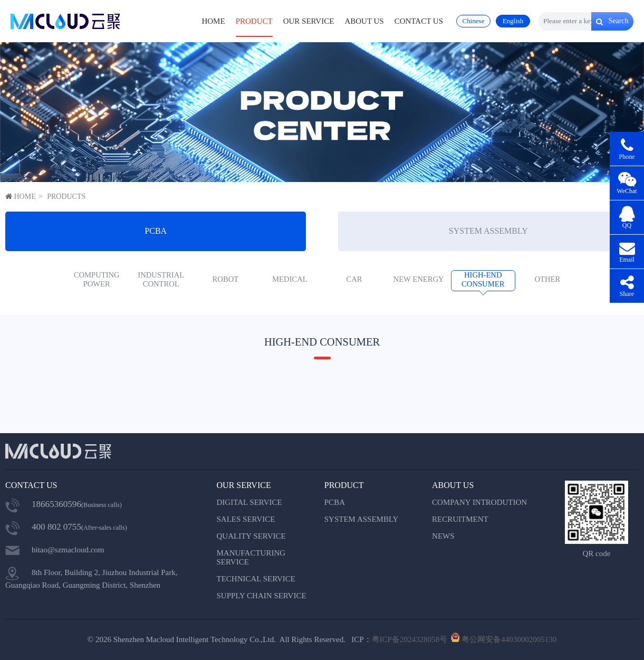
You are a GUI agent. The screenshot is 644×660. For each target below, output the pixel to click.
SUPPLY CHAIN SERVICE (262, 596)
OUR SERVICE (309, 21)
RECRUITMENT (460, 519)
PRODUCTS (66, 197)
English (513, 21)
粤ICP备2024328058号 (410, 639)
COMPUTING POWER (97, 279)
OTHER (547, 279)
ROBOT (226, 279)
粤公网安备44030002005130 (509, 639)
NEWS (443, 536)
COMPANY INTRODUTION (479, 502)
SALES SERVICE (246, 519)
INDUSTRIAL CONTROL (161, 279)
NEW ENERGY (419, 279)
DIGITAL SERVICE (249, 502)
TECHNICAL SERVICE (256, 579)
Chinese (474, 21)
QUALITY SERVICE (251, 536)
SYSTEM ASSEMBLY (488, 231)
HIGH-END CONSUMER (483, 279)
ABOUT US (364, 21)
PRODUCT (254, 21)
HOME (213, 21)
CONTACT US (419, 21)
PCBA (156, 231)
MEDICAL (290, 279)
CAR (354, 279)
